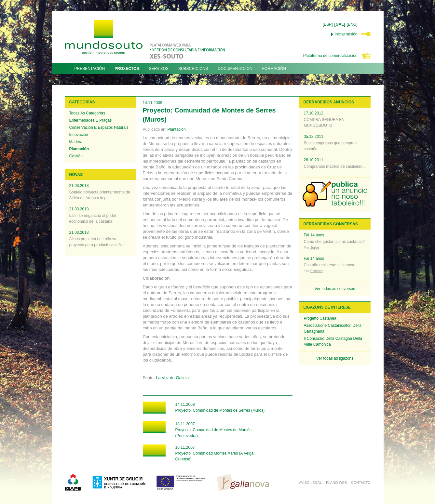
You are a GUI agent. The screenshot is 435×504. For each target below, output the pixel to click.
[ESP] (328, 24)
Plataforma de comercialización (330, 56)
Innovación (79, 135)
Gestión (76, 156)
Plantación (79, 149)
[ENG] (352, 24)
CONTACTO (361, 483)
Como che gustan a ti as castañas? (334, 242)
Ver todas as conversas (335, 289)
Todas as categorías (87, 113)
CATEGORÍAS (82, 102)
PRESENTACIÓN (90, 69)
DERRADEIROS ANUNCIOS (329, 102)
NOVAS (76, 175)
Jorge (315, 247)
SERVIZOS (158, 69)
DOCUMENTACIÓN (235, 69)
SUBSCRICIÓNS (193, 69)
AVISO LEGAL (310, 483)
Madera (76, 142)
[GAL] (340, 24)
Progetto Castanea (320, 318)
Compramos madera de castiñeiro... (335, 166)
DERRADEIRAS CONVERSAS (331, 224)
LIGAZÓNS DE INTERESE (327, 307)
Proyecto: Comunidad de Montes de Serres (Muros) (220, 410)
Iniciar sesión (346, 34)
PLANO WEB (336, 483)
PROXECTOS (127, 69)
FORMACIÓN (274, 69)
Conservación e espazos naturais (99, 127)
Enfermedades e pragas (91, 120)
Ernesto (317, 271)
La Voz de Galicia (172, 378)
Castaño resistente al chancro (330, 265)
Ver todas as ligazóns (335, 358)
